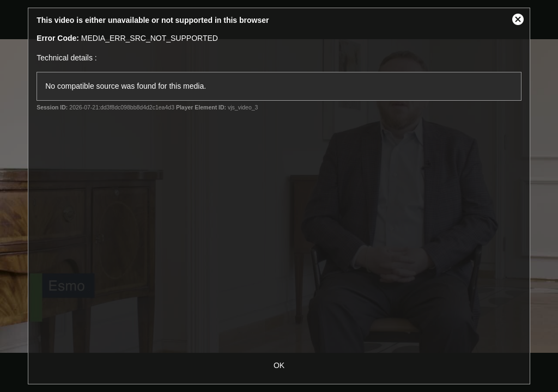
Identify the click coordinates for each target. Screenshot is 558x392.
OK (279, 365)
